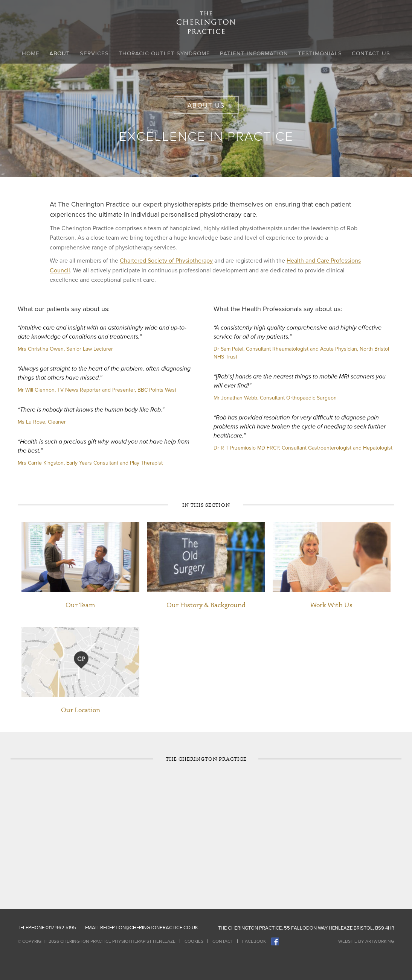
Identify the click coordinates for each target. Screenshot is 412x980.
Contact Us (371, 53)
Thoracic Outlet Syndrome (164, 53)
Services (94, 53)
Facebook (254, 941)
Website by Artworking (366, 941)
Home (31, 53)
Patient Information (254, 53)
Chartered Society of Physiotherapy (166, 261)
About (60, 53)
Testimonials (320, 53)
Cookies (194, 941)
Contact (223, 941)
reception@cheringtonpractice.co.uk (149, 928)
